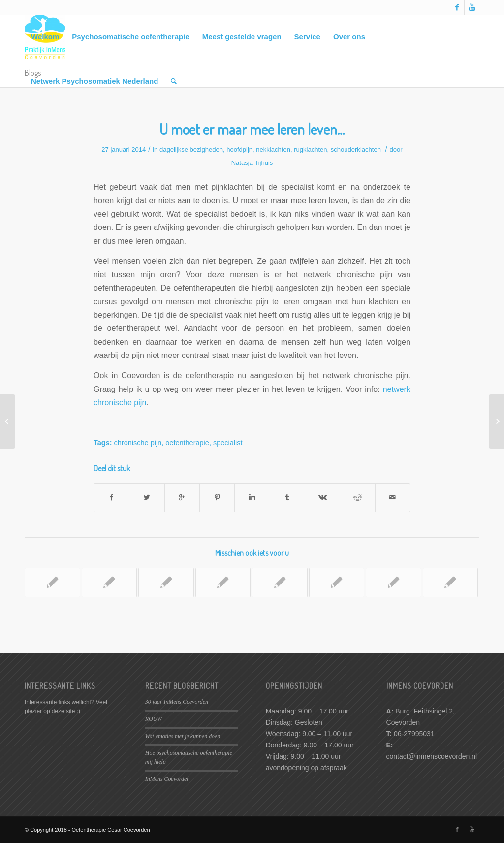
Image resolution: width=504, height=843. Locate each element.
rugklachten (310, 149)
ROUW (154, 719)
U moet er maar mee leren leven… (252, 129)
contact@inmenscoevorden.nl (432, 756)
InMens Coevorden (167, 779)
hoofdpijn (239, 149)
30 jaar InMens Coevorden (177, 702)
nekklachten (273, 149)
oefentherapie (187, 443)
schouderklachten (356, 149)
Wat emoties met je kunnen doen (183, 736)
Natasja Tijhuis (252, 163)
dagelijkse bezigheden (191, 149)
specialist (228, 443)
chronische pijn (138, 443)
